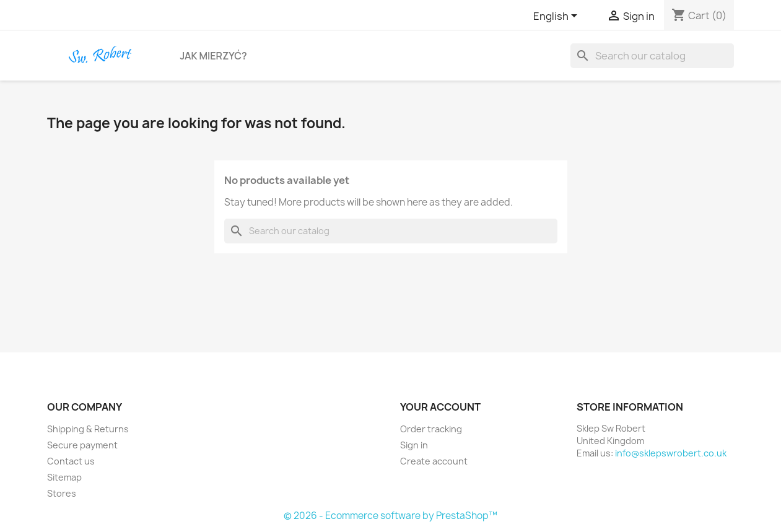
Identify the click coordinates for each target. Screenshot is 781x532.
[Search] (652, 56)
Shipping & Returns (88, 429)
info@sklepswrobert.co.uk (671, 453)
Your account (440, 407)
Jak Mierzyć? (214, 56)
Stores (62, 493)
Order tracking (431, 429)
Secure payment (82, 445)
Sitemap (64, 477)
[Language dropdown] (557, 17)
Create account (434, 461)
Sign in (414, 445)
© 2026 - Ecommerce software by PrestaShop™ (390, 516)
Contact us (71, 461)
